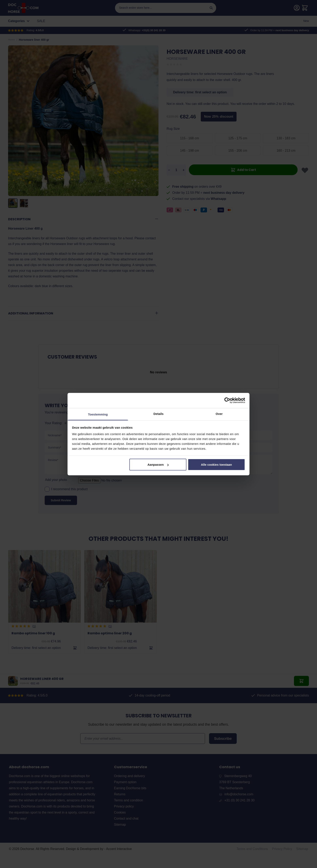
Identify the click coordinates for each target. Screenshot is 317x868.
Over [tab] (219, 414)
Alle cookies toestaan (216, 465)
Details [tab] (158, 414)
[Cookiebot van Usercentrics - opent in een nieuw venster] (227, 400)
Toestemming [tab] (98, 414)
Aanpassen (158, 465)
